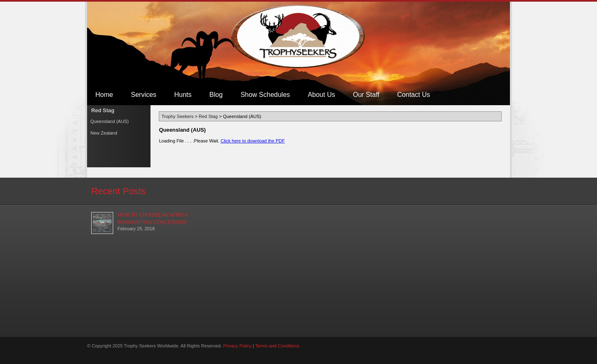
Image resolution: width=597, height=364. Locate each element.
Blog (216, 95)
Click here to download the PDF (253, 141)
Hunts (183, 95)
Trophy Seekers (299, 37)
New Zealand (104, 133)
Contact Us (414, 95)
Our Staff (366, 95)
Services (144, 95)
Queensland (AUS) (109, 121)
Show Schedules (265, 95)
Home (104, 95)
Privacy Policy (237, 346)
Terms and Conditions (277, 346)
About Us (321, 95)
